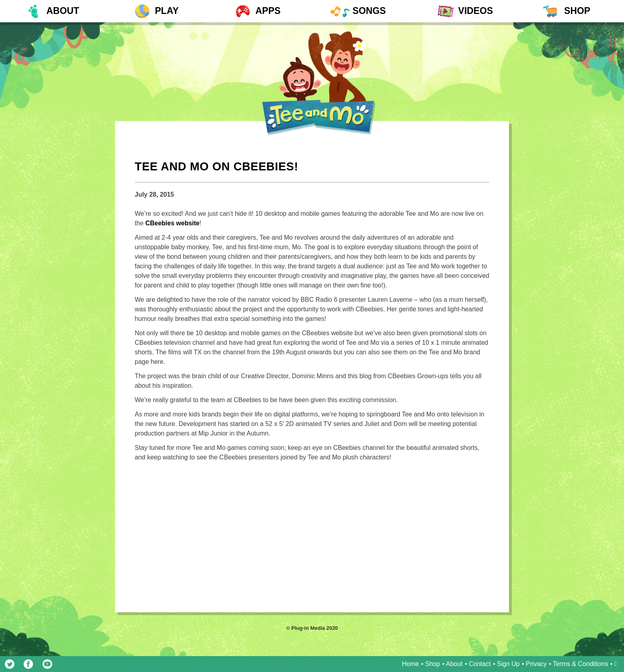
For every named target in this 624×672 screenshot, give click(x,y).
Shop (432, 664)
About (454, 664)
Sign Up (508, 664)
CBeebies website (172, 223)
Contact (480, 664)
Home (410, 664)
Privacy (536, 664)
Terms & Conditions (580, 664)
